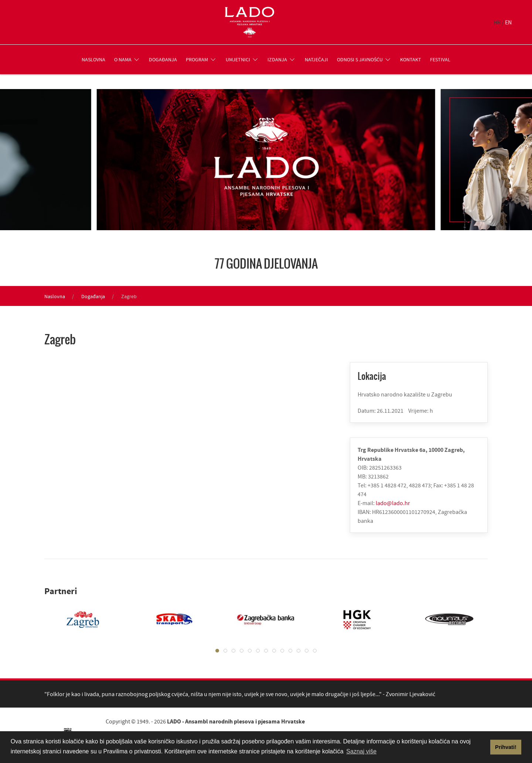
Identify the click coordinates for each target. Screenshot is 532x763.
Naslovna (93, 59)
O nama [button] (127, 59)
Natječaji (316, 59)
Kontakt (411, 59)
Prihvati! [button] (506, 747)
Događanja (163, 59)
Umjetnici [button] (242, 59)
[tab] (217, 651)
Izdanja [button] (282, 59)
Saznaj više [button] (361, 751)
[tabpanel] (75, 619)
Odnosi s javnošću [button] (364, 59)
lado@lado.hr (393, 503)
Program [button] (201, 59)
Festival (440, 59)
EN (508, 22)
